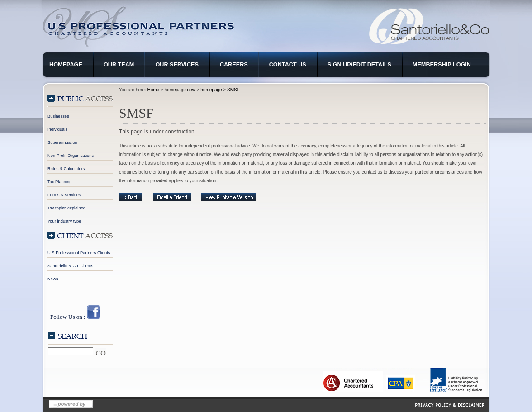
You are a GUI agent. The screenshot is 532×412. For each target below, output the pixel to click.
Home (153, 90)
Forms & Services (64, 195)
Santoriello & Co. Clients (70, 266)
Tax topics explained (66, 208)
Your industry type (64, 221)
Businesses (58, 116)
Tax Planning (59, 182)
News (53, 279)
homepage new (180, 90)
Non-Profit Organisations (71, 156)
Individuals (57, 129)
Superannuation (62, 142)
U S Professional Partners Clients (79, 253)
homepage (211, 90)
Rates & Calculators (66, 169)
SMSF (233, 90)
